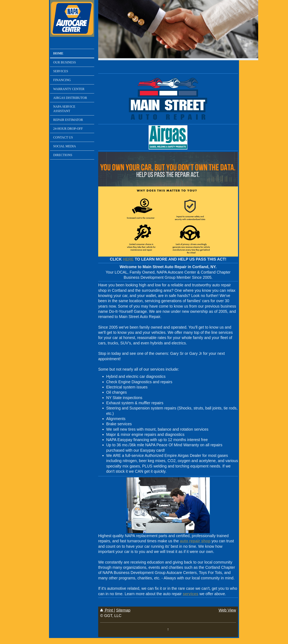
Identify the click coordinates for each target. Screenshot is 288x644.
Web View (227, 610)
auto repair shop (195, 541)
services (191, 594)
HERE (128, 259)
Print (107, 610)
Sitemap (123, 610)
